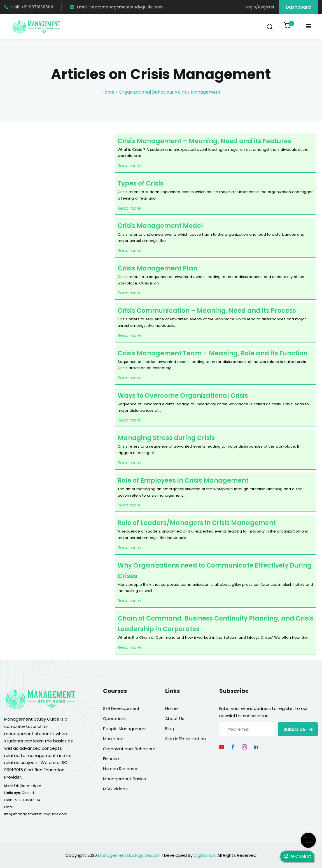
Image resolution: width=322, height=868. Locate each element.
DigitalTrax (205, 855)
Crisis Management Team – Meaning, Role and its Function (213, 353)
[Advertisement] (57, 203)
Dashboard (298, 7)
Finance (111, 759)
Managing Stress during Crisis (166, 438)
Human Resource (121, 769)
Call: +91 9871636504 (29, 7)
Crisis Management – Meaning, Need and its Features (204, 141)
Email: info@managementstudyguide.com (116, 7)
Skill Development (121, 708)
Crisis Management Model (160, 226)
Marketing (113, 739)
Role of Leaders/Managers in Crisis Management (197, 523)
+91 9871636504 (26, 800)
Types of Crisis (141, 183)
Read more (129, 166)
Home (108, 92)
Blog (170, 729)
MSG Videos (115, 789)
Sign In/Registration (186, 739)
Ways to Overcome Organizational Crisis (183, 396)
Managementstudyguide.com (129, 855)
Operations (115, 718)
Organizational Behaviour (146, 92)
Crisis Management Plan (158, 268)
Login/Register (260, 7)
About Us (175, 718)
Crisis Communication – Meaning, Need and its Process (207, 311)
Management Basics (124, 779)
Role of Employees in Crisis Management (183, 481)
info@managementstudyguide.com (36, 814)
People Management (125, 729)
